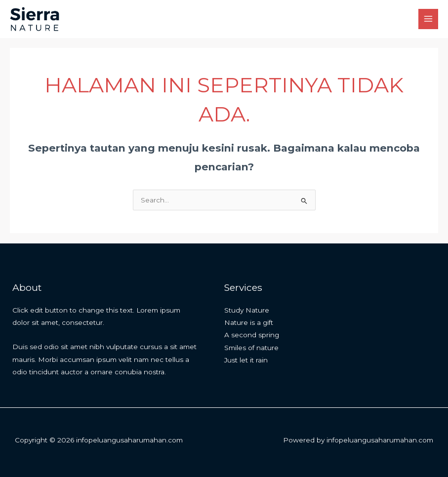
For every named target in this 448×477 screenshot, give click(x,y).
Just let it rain (246, 360)
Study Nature (247, 310)
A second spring (252, 335)
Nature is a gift (249, 322)
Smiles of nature (251, 348)
